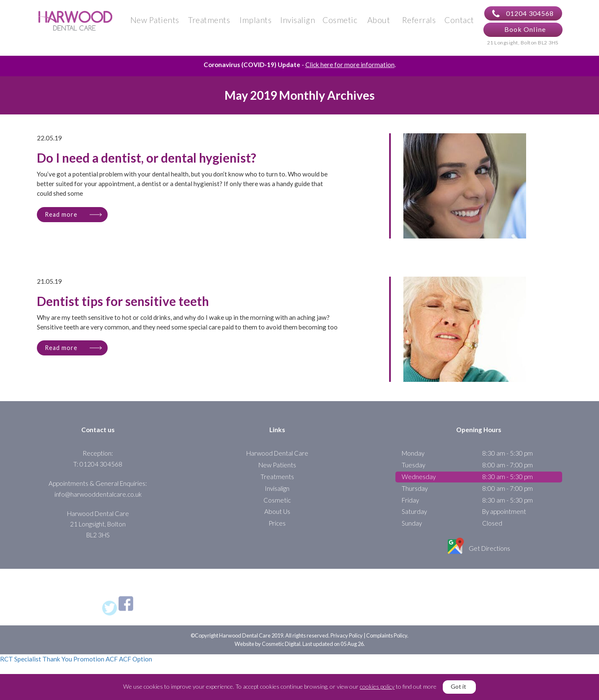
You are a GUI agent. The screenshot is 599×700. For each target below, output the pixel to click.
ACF (112, 663)
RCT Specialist (21, 663)
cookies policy (377, 686)
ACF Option (136, 663)
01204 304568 (523, 16)
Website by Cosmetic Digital (267, 648)
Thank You (57, 663)
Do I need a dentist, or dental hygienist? (146, 162)
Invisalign (298, 22)
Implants (256, 22)
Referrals (419, 22)
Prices (277, 527)
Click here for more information (350, 69)
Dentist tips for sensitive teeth (123, 306)
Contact (459, 22)
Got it (458, 686)
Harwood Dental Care (277, 457)
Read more (61, 218)
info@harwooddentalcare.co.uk (98, 498)
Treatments (209, 22)
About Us (277, 516)
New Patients (155, 22)
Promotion (89, 663)
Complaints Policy (387, 640)
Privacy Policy (347, 640)
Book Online (525, 31)
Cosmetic (340, 22)
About (379, 22)
